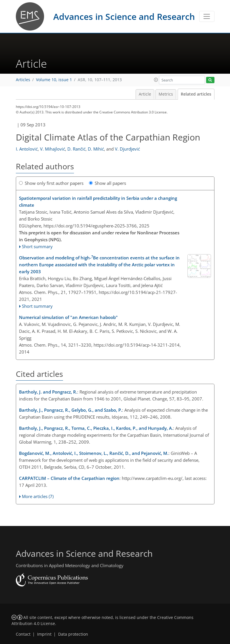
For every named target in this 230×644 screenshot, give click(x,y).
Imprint (44, 634)
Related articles (196, 94)
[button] (156, 80)
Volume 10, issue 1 (54, 80)
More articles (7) (38, 496)
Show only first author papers (51, 183)
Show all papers (108, 183)
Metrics (166, 94)
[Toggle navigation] (207, 16)
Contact (23, 634)
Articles (23, 80)
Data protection (73, 634)
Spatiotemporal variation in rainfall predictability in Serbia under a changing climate (98, 202)
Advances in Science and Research (124, 17)
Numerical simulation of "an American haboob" (68, 317)
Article (145, 94)
